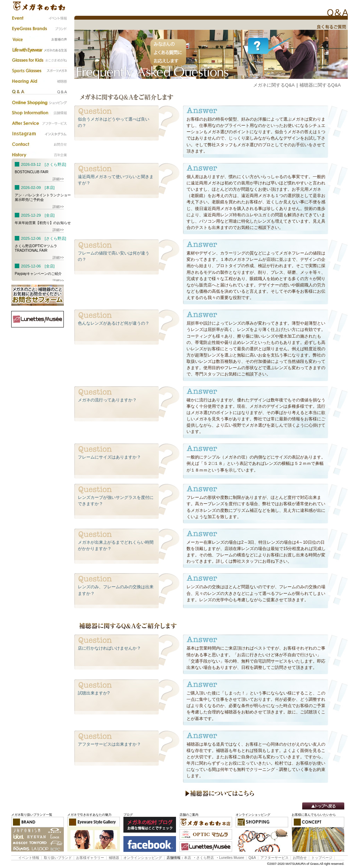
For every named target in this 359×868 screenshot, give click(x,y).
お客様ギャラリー (90, 858)
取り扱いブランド (58, 858)
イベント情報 (39, 18)
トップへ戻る (323, 806)
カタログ (39, 102)
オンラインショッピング (143, 858)
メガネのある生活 (39, 50)
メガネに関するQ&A (274, 85)
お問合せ (300, 858)
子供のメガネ (39, 60)
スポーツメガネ (39, 71)
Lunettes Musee (232, 858)
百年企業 (39, 155)
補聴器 (39, 81)
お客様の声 (39, 39)
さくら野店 (205, 858)
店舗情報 (39, 113)
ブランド (39, 29)
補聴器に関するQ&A (320, 85)
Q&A (39, 92)
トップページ (322, 858)
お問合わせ (39, 144)
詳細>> (58, 179)
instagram (39, 134)
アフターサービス (39, 123)
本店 (188, 858)
